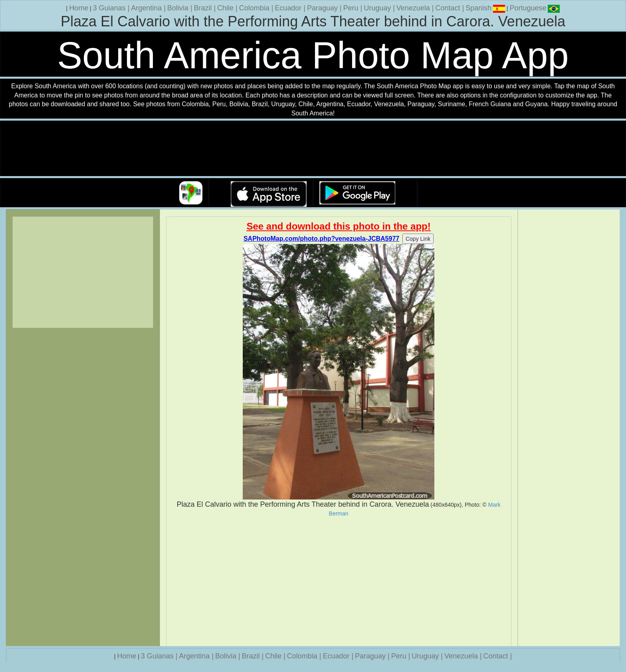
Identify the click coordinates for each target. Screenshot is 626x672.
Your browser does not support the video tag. (313, 149)
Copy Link (418, 239)
